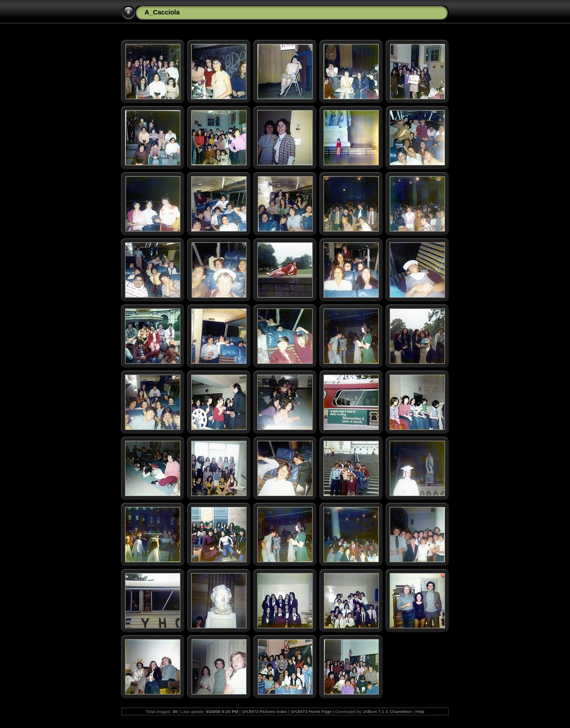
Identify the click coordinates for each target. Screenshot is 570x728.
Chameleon (401, 711)
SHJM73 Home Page (311, 711)
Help (420, 711)
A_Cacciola (162, 12)
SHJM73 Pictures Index (264, 711)
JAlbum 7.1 (373, 711)
